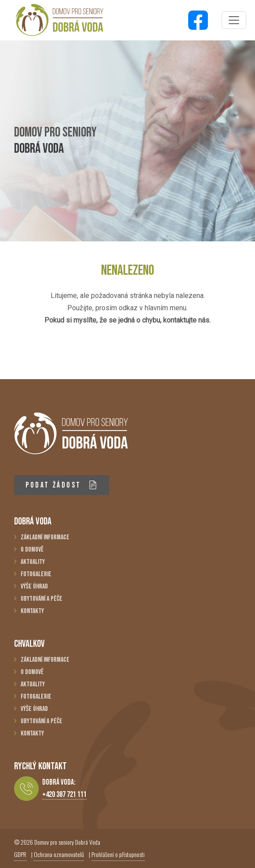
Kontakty (32, 611)
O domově (32, 550)
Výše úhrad (34, 586)
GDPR (20, 854)
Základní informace (45, 537)
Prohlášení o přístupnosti (118, 854)
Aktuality (33, 562)
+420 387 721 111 (64, 794)
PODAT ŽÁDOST (61, 485)
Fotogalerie (36, 574)
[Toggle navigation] (234, 20)
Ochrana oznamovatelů (59, 854)
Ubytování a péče (42, 599)
